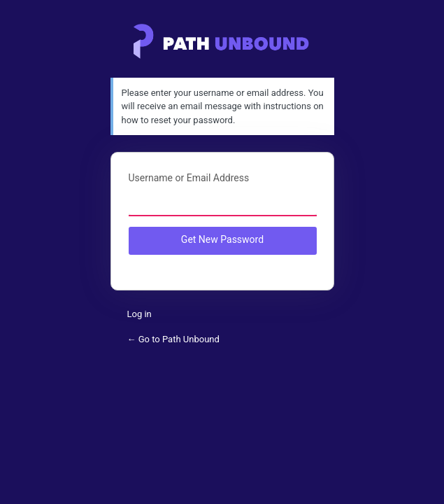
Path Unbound (222, 42)
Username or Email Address (189, 178)
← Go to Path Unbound (173, 339)
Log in (139, 314)
